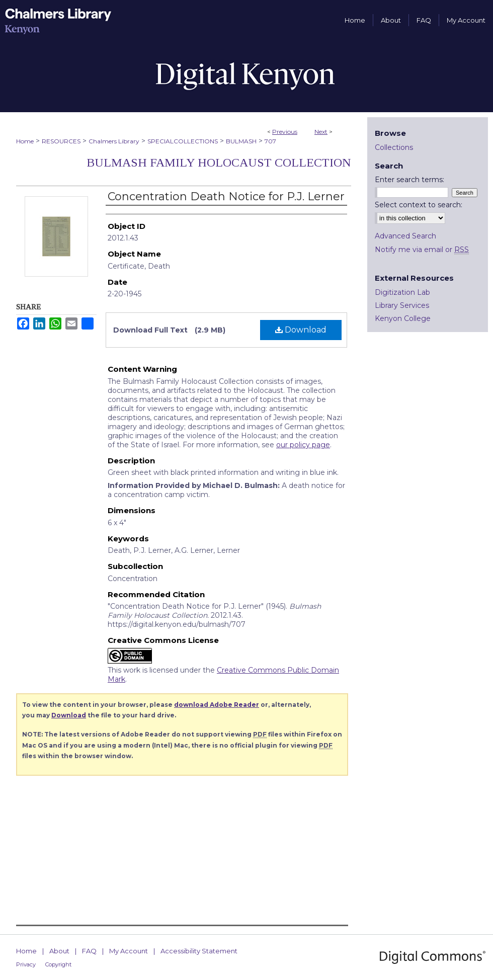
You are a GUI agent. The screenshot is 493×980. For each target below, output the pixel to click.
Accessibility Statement (199, 951)
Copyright (58, 964)
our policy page (303, 445)
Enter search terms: (409, 180)
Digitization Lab (402, 292)
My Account (129, 951)
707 (270, 141)
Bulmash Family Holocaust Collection (219, 162)
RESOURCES (61, 141)
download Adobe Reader (217, 705)
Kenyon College (403, 318)
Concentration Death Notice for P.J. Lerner (226, 196)
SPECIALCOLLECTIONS (183, 141)
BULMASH (241, 141)
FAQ (89, 951)
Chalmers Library (114, 141)
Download (301, 330)
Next (321, 132)
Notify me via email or (422, 250)
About (59, 951)
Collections (394, 147)
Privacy (26, 964)
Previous (285, 132)
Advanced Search (405, 236)
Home (25, 141)
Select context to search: (419, 205)
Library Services (402, 305)
